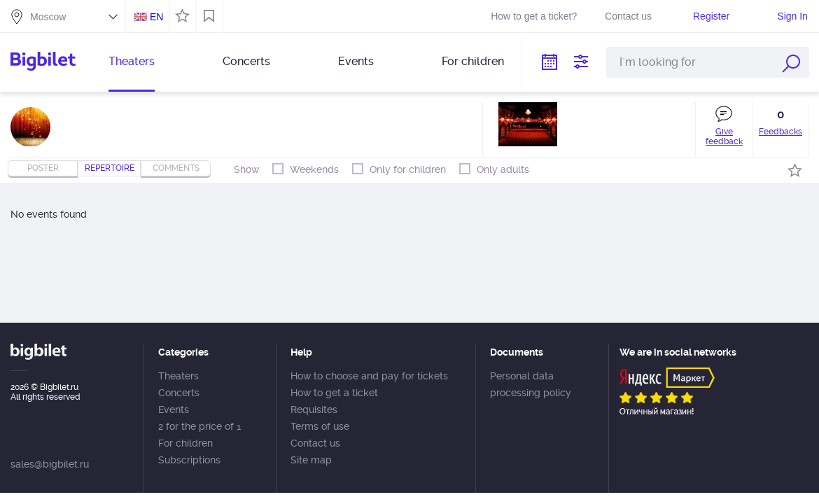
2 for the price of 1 (199, 426)
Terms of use (320, 426)
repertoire (110, 168)
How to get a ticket (334, 393)
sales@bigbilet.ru (50, 464)
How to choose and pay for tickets (369, 376)
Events (356, 61)
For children (473, 61)
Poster (43, 168)
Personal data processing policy (531, 384)
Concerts (246, 61)
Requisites (314, 409)
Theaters (132, 61)
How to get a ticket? (534, 16)
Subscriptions (189, 460)
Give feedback (724, 136)
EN (156, 17)
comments (176, 168)
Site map (311, 460)
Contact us (628, 16)
